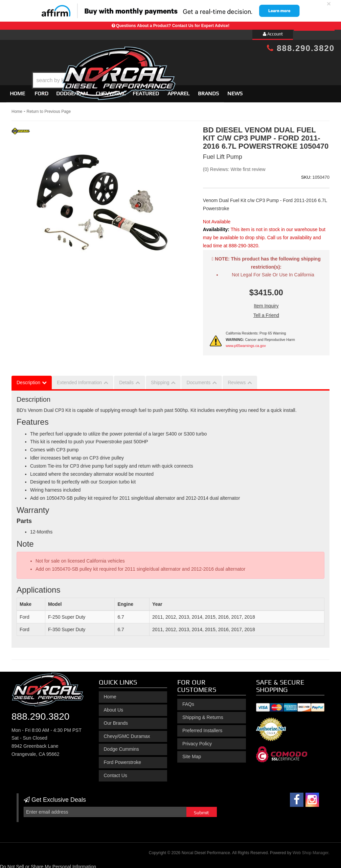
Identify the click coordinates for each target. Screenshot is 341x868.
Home (17, 90)
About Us (114, 707)
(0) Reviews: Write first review (234, 166)
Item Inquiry (266, 303)
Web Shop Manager (311, 850)
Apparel (178, 90)
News (235, 90)
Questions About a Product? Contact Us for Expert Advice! (173, 26)
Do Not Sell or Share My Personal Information (48, 864)
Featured (146, 90)
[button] (176, 63)
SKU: (306, 174)
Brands (208, 90)
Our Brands (116, 720)
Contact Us (116, 772)
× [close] (329, 4)
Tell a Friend (266, 312)
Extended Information (79, 379)
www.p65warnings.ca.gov (246, 343)
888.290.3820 (301, 48)
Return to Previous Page (49, 108)
